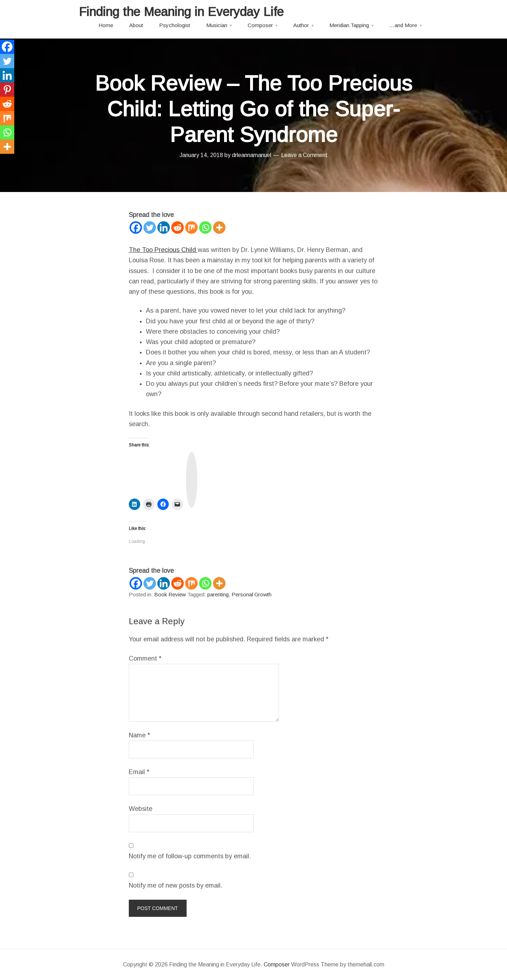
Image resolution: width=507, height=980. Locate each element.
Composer (260, 25)
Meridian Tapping (349, 25)
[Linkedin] (164, 228)
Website (141, 809)
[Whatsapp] (205, 228)
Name (140, 735)
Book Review (170, 594)
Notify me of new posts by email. (176, 885)
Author (301, 25)
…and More (403, 25)
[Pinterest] (7, 90)
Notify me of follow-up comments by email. (190, 856)
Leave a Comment (304, 155)
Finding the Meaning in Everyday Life (181, 12)
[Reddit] (178, 228)
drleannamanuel (252, 155)
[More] (219, 228)
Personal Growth (252, 594)
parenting (218, 594)
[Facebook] (136, 228)
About (136, 25)
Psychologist (175, 25)
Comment (145, 658)
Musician (217, 25)
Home (106, 25)
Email (139, 772)
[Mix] (191, 228)
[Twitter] (150, 228)
